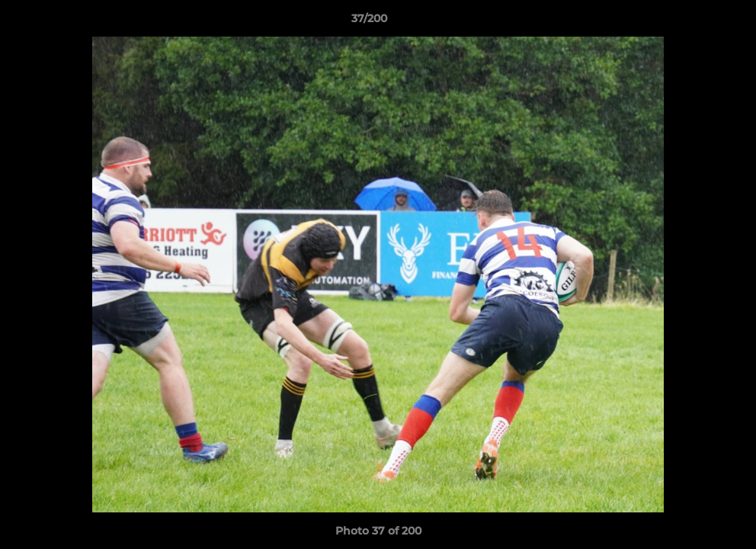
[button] (692, 22)
